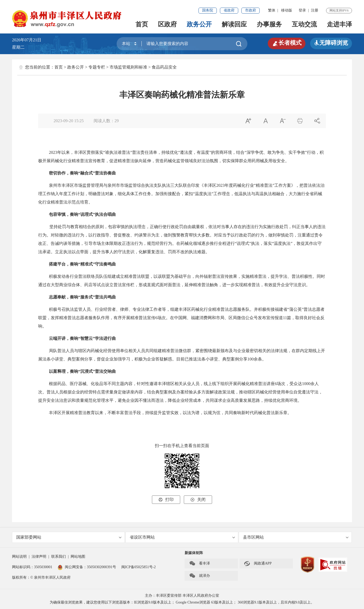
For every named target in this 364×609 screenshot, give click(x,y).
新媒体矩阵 (194, 553)
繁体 (272, 10)
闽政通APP (258, 563)
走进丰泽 (339, 24)
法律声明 (39, 557)
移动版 (287, 10)
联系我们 (59, 557)
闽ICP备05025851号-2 (138, 567)
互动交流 (304, 24)
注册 (315, 10)
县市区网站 (296, 537)
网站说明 (19, 557)
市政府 (251, 10)
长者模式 (287, 43)
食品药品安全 (164, 67)
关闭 (198, 500)
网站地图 (78, 557)
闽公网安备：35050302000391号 (87, 567)
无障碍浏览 (331, 43)
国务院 (208, 10)
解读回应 (234, 24)
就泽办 (200, 576)
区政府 (167, 24)
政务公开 (199, 24)
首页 (142, 24)
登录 (302, 10)
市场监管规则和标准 (128, 67)
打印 (166, 500)
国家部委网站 (69, 537)
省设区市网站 (182, 537)
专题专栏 (97, 67)
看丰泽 (200, 563)
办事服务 (269, 24)
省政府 (229, 10)
